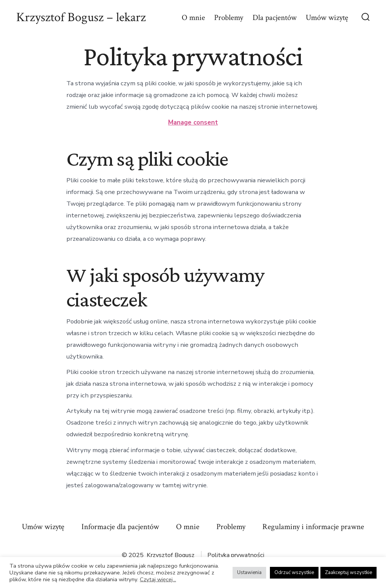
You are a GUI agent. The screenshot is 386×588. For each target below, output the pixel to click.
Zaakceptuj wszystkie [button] (348, 573)
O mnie (193, 18)
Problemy (229, 18)
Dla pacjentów (275, 18)
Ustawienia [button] (249, 573)
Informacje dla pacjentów (120, 527)
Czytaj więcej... (158, 579)
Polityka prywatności (236, 555)
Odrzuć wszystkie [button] (294, 573)
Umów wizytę (327, 18)
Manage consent (193, 122)
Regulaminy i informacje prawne (313, 527)
